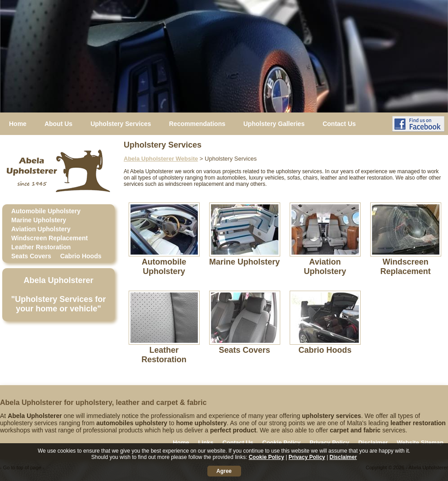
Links (206, 443)
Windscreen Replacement (49, 238)
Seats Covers (31, 256)
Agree (224, 471)
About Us (58, 124)
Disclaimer (373, 443)
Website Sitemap (420, 443)
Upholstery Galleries (274, 124)
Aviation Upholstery (41, 229)
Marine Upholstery (39, 220)
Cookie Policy (281, 443)
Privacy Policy (329, 443)
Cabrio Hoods (81, 256)
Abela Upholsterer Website (161, 159)
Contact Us (339, 124)
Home (18, 124)
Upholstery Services (121, 124)
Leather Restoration (41, 247)
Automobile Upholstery (46, 211)
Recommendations (197, 124)
